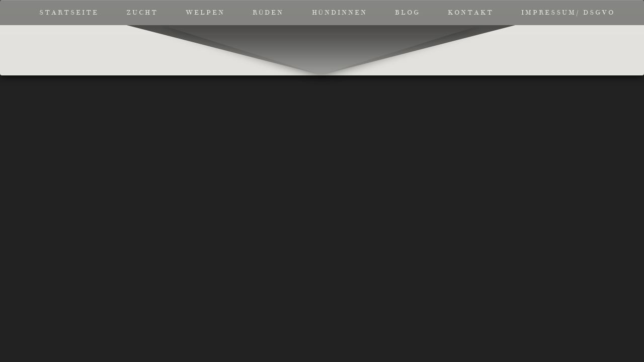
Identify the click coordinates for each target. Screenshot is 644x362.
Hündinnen (340, 13)
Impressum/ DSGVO (568, 13)
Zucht (142, 13)
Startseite (69, 13)
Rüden (268, 13)
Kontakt (471, 13)
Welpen (205, 13)
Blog (408, 13)
